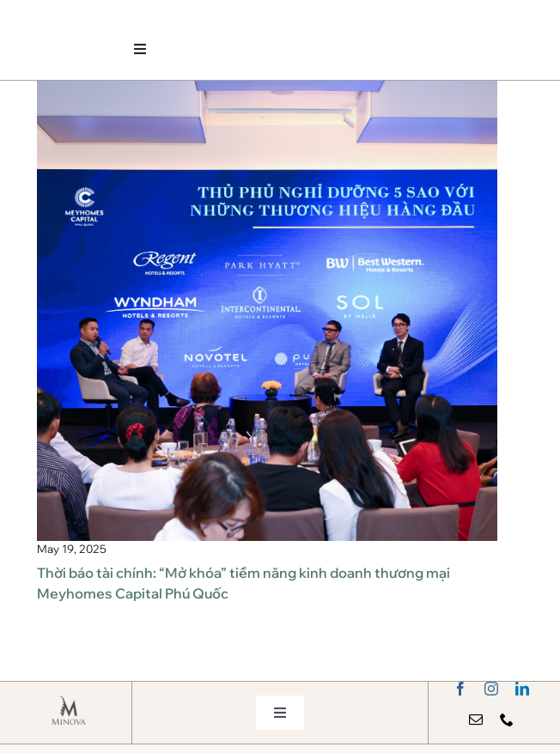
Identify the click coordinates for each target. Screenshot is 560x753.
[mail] (476, 720)
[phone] (507, 720)
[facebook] (460, 689)
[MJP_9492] (267, 88)
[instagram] (491, 689)
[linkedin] (522, 689)
